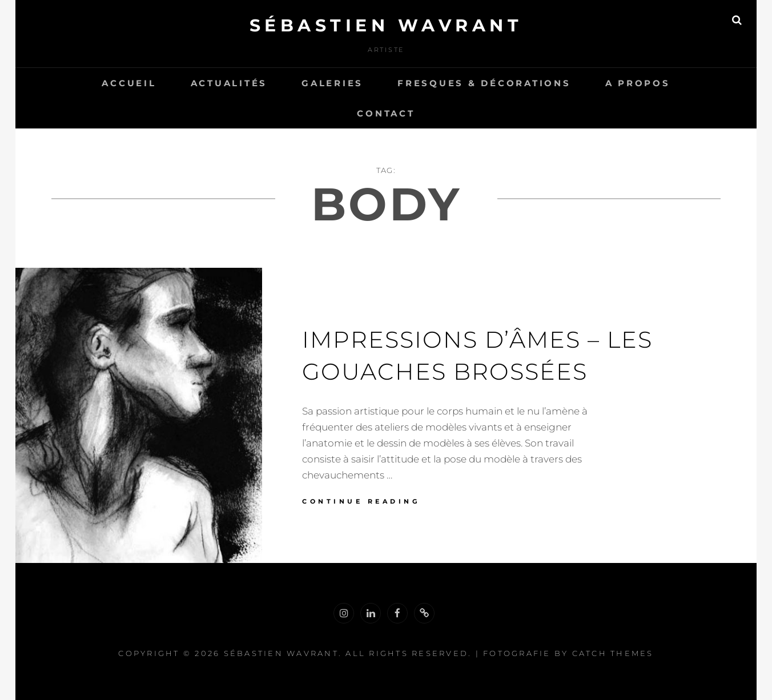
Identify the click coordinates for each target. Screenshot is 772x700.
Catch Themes (613, 653)
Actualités (229, 83)
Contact (386, 113)
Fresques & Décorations (484, 83)
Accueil (129, 83)
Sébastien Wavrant (386, 25)
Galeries (332, 83)
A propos (638, 83)
